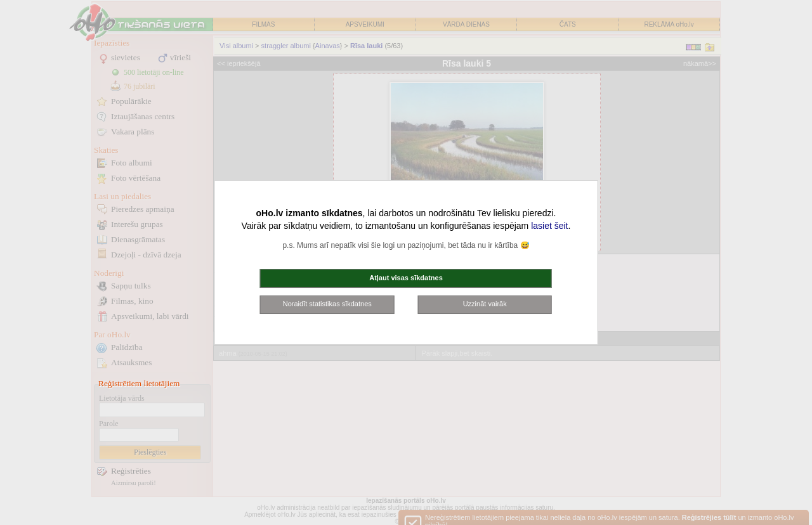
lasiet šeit (549, 226)
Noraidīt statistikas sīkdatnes (327, 304)
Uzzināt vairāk (485, 304)
